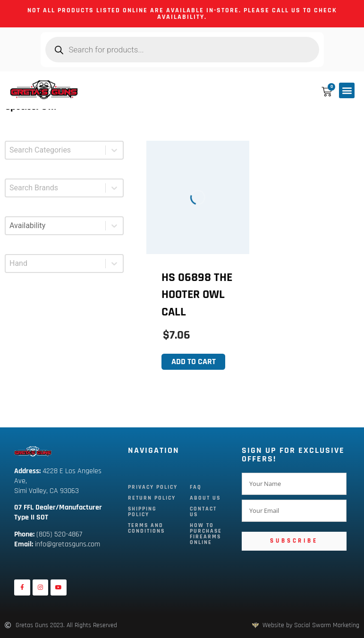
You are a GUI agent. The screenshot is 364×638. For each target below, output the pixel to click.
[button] (347, 90)
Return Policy (152, 498)
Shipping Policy (142, 512)
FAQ (196, 487)
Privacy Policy (153, 487)
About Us (205, 498)
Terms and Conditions (146, 528)
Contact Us (203, 512)
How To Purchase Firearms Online (206, 534)
